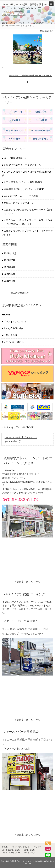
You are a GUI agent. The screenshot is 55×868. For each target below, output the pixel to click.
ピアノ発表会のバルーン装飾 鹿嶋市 (23, 182)
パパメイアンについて (15, 322)
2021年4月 (9, 281)
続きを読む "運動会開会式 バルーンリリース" (31, 76)
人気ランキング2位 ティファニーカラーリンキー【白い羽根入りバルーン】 (27, 222)
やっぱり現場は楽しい (15, 158)
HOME (7, 315)
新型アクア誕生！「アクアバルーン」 (23, 165)
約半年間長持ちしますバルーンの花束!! (24, 189)
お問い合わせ (10, 335)
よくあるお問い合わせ (15, 328)
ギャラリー (38, 847)
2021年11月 (10, 253)
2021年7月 (9, 260)
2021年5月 (9, 274)
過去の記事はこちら (21, 293)
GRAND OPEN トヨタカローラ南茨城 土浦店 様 (27, 174)
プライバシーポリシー (15, 342)
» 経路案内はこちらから (27, 582)
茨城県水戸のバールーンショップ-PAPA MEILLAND (28, 861)
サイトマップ (29, 853)
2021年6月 (9, 267)
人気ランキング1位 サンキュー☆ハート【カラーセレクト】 (27, 212)
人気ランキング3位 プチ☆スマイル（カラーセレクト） (27, 233)
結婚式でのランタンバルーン (19, 203)
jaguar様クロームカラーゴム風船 (21, 196)
